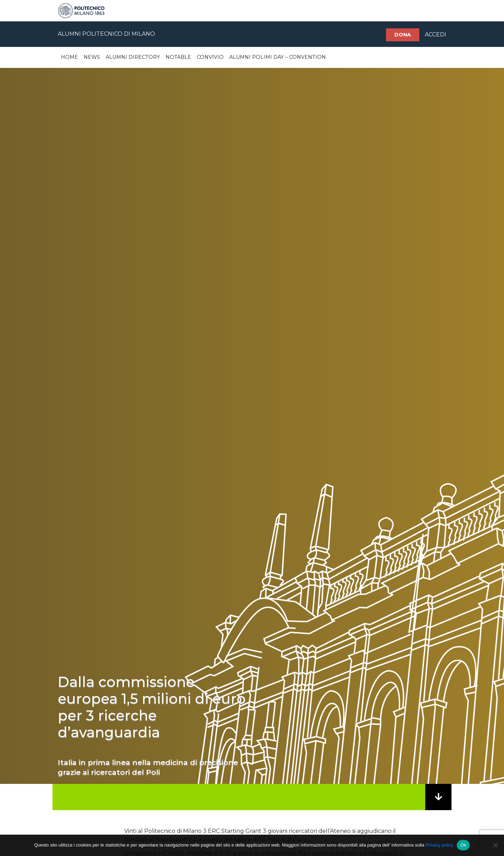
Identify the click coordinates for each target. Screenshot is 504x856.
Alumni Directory (133, 57)
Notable (178, 57)
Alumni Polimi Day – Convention (278, 57)
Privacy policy (439, 845)
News (92, 57)
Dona (403, 35)
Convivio (210, 57)
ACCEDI (436, 34)
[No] (495, 845)
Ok (463, 845)
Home (69, 57)
